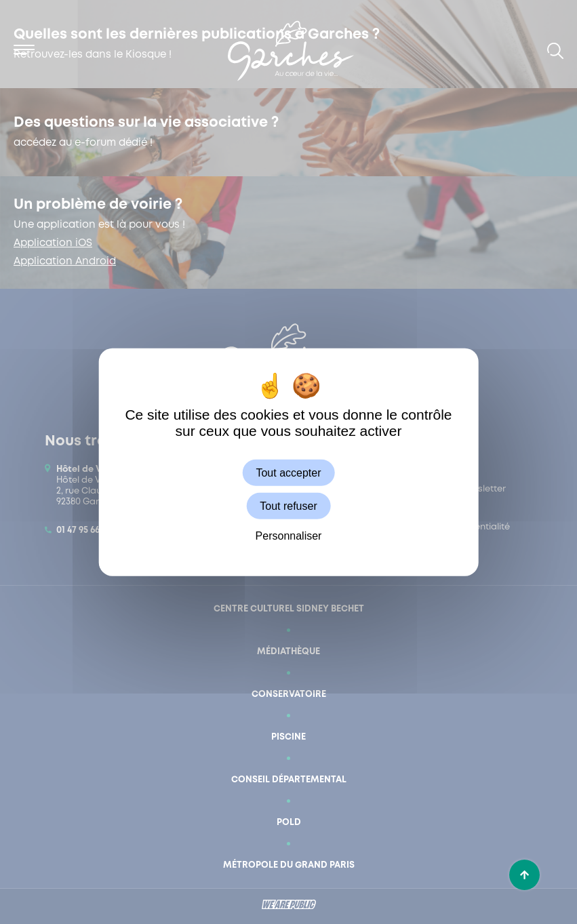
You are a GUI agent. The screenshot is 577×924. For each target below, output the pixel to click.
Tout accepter (288, 472)
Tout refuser (288, 505)
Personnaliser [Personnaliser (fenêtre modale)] (289, 536)
